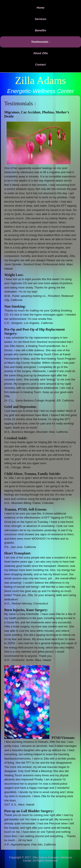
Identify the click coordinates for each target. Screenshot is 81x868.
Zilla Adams (41, 80)
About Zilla (40, 53)
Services (41, 19)
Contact (40, 65)
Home (40, 8)
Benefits (40, 30)
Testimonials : (40, 42)
